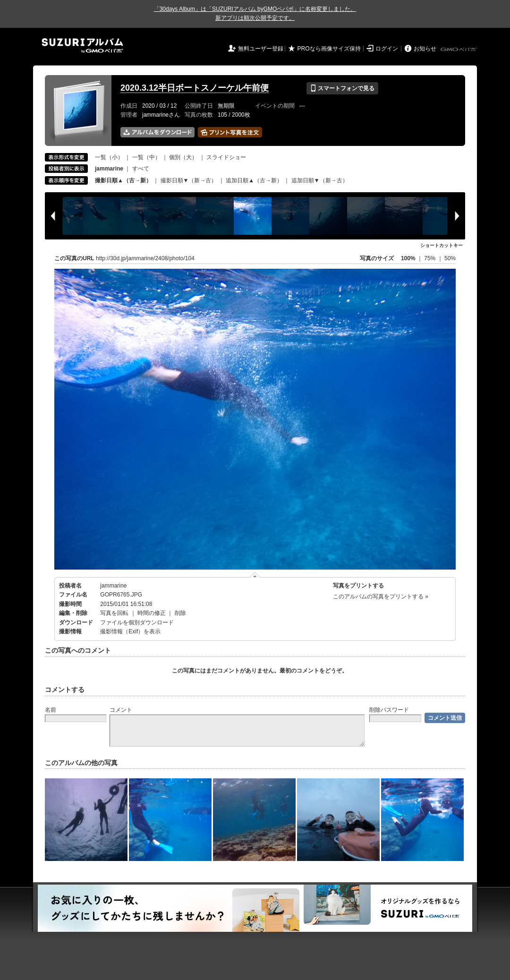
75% (430, 258)
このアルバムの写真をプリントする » (381, 597)
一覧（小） (109, 157)
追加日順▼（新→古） (320, 180)
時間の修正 (152, 613)
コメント (121, 710)
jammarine (113, 586)
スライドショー (226, 157)
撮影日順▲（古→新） (123, 180)
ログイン (387, 49)
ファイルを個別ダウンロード (137, 622)
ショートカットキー (442, 245)
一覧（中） (146, 157)
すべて (141, 169)
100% (408, 258)
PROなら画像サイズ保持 (329, 49)
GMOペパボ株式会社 (459, 50)
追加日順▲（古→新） (254, 180)
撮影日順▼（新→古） (189, 180)
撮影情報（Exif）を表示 (130, 631)
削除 (180, 613)
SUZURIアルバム (82, 46)
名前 (51, 710)
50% (450, 258)
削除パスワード (389, 710)
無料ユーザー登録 (261, 49)
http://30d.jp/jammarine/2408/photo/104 (145, 258)
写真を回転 (114, 613)
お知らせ (425, 49)
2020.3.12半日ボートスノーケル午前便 (195, 88)
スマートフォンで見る (342, 88)
